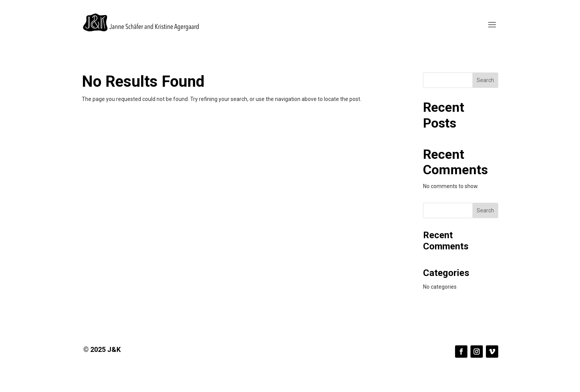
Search (485, 80)
